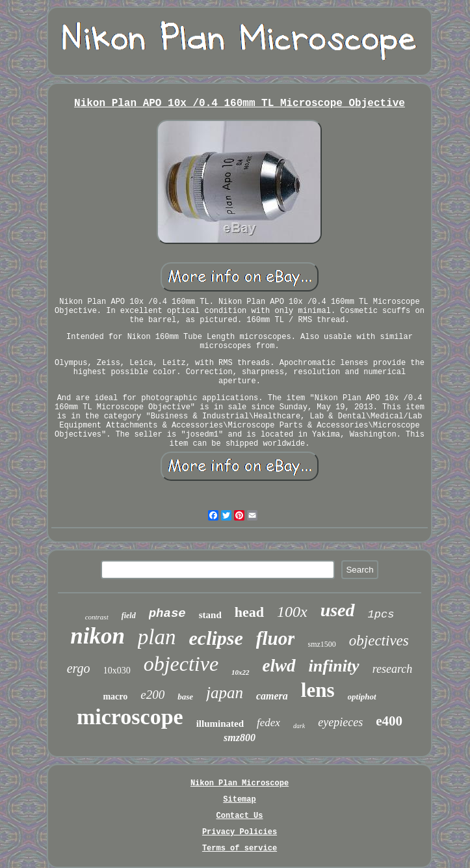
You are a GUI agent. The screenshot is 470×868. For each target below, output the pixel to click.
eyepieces (340, 722)
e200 (152, 695)
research (393, 669)
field (129, 616)
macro (115, 697)
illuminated (220, 724)
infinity (334, 666)
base (185, 697)
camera (272, 696)
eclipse (216, 638)
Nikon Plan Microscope (240, 783)
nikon (98, 636)
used (338, 610)
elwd (279, 666)
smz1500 (321, 644)
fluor (276, 638)
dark (299, 726)
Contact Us (239, 816)
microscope (130, 717)
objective (181, 664)
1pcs (381, 615)
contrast (97, 617)
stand (210, 615)
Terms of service (240, 848)
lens (318, 690)
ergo (79, 668)
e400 (389, 721)
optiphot (362, 697)
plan (157, 637)
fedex (268, 723)
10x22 (241, 672)
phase (167, 614)
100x (292, 612)
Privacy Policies (240, 832)
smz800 (240, 738)
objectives (379, 641)
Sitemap (239, 800)
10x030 (117, 671)
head (249, 612)
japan (225, 693)
